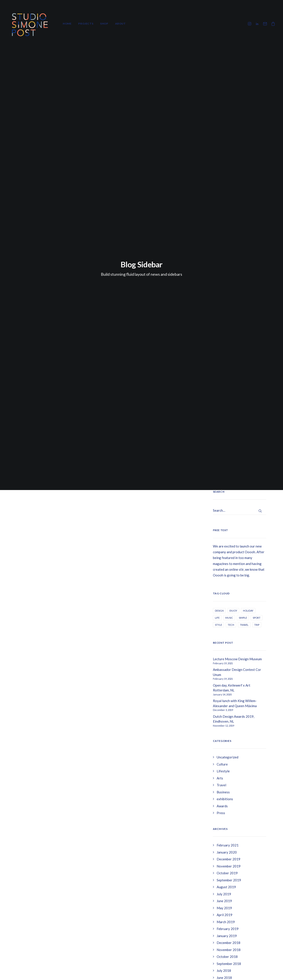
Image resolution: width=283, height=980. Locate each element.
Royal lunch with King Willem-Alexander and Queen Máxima (235, 343)
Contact (216, 925)
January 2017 (227, 721)
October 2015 (227, 791)
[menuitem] (67, 24)
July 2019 (224, 533)
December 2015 (229, 777)
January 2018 (227, 652)
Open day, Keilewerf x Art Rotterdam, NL (232, 327)
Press (221, 452)
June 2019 (224, 540)
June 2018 (224, 617)
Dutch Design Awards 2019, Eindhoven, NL (234, 358)
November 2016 (229, 728)
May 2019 (224, 547)
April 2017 (225, 700)
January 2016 (227, 770)
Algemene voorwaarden (227, 896)
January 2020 (227, 491)
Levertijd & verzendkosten (229, 916)
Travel (221, 424)
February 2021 (228, 484)
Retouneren (219, 906)
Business (223, 431)
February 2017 (228, 714)
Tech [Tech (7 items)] (231, 264)
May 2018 (224, 624)
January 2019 (227, 575)
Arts (220, 417)
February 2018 (228, 645)
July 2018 (224, 610)
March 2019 (226, 561)
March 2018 (226, 638)
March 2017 (226, 707)
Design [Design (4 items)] (219, 250)
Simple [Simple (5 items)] (243, 257)
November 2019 (229, 505)
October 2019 (227, 512)
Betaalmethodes (222, 935)
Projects (86, 24)
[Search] (240, 150)
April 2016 (225, 756)
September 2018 (229, 603)
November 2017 (229, 666)
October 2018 (227, 596)
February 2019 (228, 568)
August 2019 (226, 526)
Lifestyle (223, 410)
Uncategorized (228, 396)
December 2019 (229, 498)
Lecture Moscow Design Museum (237, 298)
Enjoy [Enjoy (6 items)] (233, 250)
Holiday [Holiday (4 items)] (248, 250)
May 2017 (224, 693)
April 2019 (225, 554)
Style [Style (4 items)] (218, 264)
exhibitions (225, 438)
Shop (104, 24)
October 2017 (227, 672)
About (120, 24)
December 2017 (229, 658)
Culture (222, 403)
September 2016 (229, 742)
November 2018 (229, 589)
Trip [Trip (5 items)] (257, 264)
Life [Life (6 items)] (217, 257)
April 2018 (225, 631)
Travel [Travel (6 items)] (244, 264)
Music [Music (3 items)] (229, 257)
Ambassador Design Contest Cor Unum (237, 311)
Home (67, 24)
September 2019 (229, 519)
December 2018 (229, 582)
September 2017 (229, 679)
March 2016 (226, 763)
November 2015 (229, 784)
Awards (222, 445)
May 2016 (224, 749)
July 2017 (224, 686)
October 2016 (227, 735)
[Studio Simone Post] (30, 24)
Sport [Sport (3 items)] (257, 257)
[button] (250, 24)
